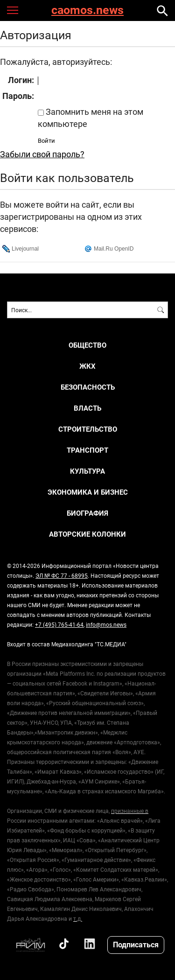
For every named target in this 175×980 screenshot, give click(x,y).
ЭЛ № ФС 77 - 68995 (62, 575)
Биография (87, 513)
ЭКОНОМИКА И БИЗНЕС (88, 492)
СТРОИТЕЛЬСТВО (88, 429)
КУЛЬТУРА (87, 471)
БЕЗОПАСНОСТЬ (88, 387)
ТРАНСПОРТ (87, 450)
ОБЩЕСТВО (87, 345)
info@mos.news (106, 624)
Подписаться (136, 944)
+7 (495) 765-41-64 (59, 624)
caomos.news (87, 10)
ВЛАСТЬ (87, 408)
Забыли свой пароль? (42, 154)
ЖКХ (87, 366)
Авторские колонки (87, 534)
